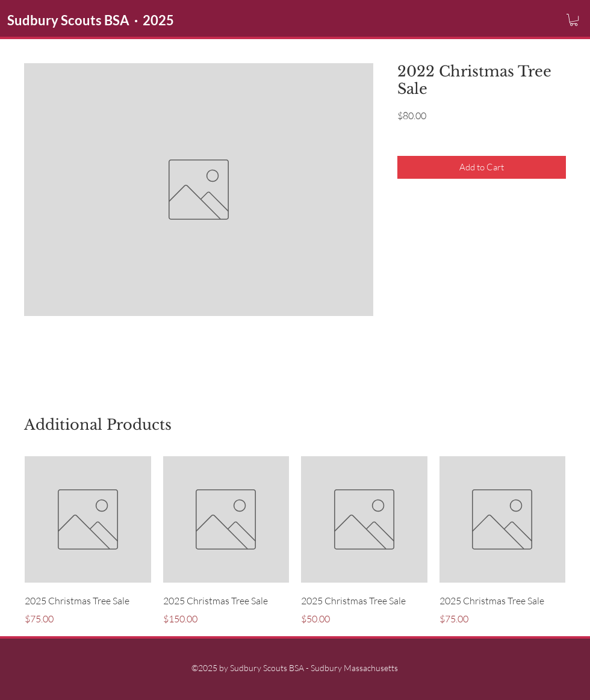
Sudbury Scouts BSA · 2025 (91, 20)
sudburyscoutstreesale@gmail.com (393, 343)
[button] (574, 20)
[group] (295, 541)
